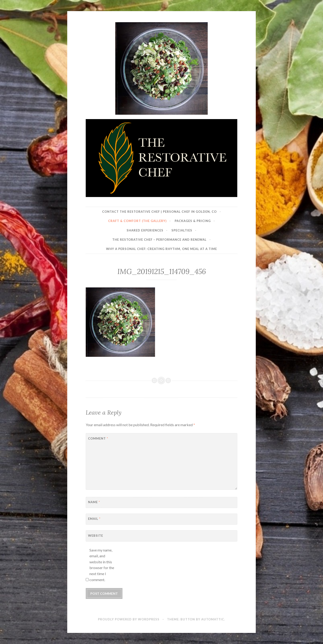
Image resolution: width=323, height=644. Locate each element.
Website (96, 536)
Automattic (213, 619)
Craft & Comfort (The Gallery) (137, 221)
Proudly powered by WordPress (129, 619)
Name (94, 502)
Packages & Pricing (193, 221)
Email (94, 519)
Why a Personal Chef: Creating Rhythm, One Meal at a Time (161, 249)
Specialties (182, 230)
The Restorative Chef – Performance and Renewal (159, 240)
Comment (98, 438)
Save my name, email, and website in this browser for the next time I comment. (102, 565)
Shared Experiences (145, 230)
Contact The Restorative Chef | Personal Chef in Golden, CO (159, 212)
